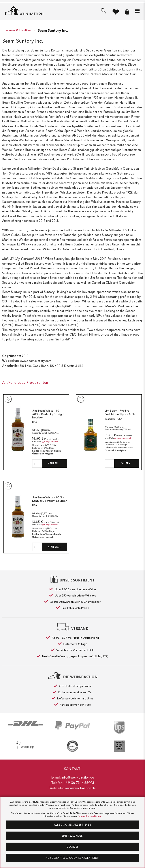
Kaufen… (54, 463)
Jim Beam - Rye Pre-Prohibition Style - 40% (120, 412)
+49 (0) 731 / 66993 (79, 783)
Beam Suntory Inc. (53, 30)
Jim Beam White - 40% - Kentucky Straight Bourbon (50, 499)
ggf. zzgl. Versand (50, 442)
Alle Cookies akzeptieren (73, 825)
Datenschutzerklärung (89, 816)
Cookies (72, 847)
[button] (137, 11)
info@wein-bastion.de (78, 777)
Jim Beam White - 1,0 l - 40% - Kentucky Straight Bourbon (48, 414)
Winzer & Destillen (19, 30)
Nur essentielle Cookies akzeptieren (72, 858)
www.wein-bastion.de (80, 788)
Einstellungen (72, 836)
